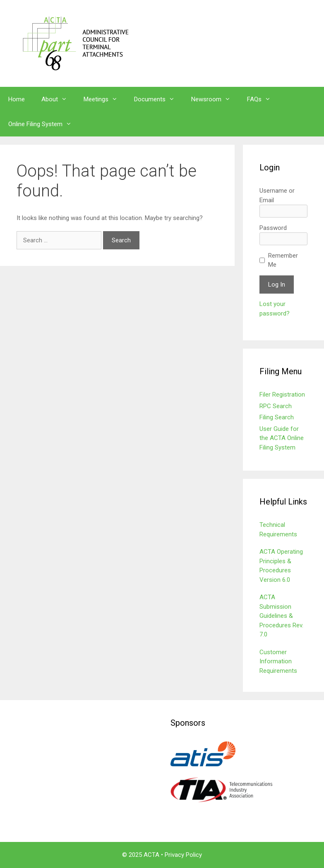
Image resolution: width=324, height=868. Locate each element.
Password (273, 228)
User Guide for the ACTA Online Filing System (282, 438)
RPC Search (276, 406)
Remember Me (283, 260)
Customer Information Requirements (278, 661)
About (58, 99)
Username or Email (277, 195)
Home (17, 99)
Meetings (105, 99)
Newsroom (215, 99)
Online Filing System (44, 124)
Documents (158, 99)
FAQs (263, 99)
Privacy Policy (183, 855)
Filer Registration (282, 395)
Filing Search (277, 417)
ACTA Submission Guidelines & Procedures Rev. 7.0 (281, 616)
